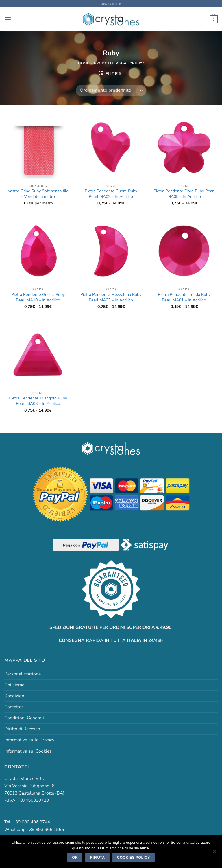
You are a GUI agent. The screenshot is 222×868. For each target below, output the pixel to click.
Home (84, 63)
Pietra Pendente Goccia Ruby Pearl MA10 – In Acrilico (38, 297)
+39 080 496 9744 (31, 822)
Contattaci (14, 707)
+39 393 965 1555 (45, 829)
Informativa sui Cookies (28, 751)
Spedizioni (15, 696)
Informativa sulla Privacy (29, 740)
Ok (75, 858)
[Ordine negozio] (111, 90)
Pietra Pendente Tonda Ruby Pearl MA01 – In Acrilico (184, 297)
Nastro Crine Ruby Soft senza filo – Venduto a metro (38, 194)
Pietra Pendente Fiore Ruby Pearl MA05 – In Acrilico (184, 194)
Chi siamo (14, 685)
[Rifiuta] (214, 853)
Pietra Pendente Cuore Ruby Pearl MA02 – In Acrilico (111, 194)
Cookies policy (134, 858)
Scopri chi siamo (111, 4)
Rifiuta (97, 858)
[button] (8, 19)
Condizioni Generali (24, 718)
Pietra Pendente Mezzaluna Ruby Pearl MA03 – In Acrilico (111, 297)
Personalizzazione (23, 674)
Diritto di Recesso (22, 729)
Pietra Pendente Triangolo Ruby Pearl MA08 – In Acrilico (38, 401)
